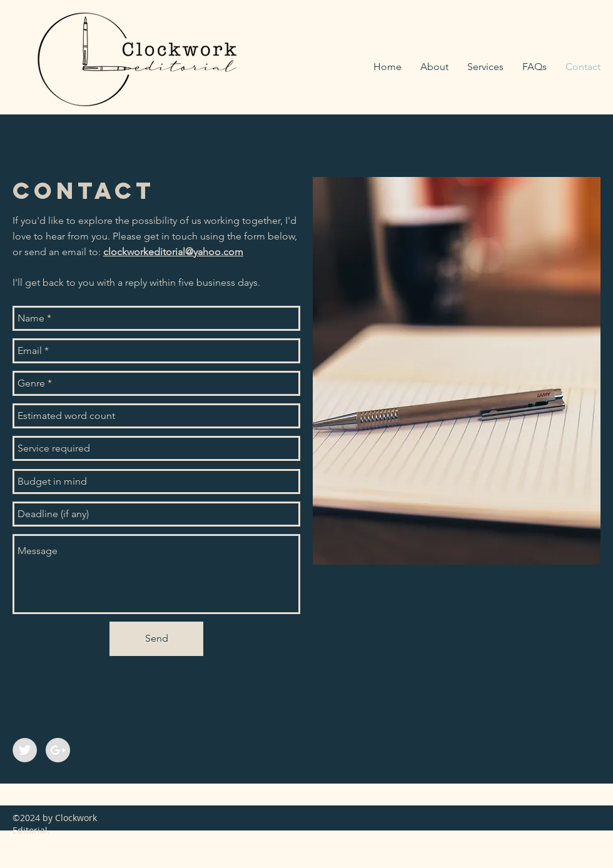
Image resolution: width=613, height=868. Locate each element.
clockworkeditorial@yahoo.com (173, 252)
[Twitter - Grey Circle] (25, 750)
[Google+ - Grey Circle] (58, 750)
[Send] (156, 639)
